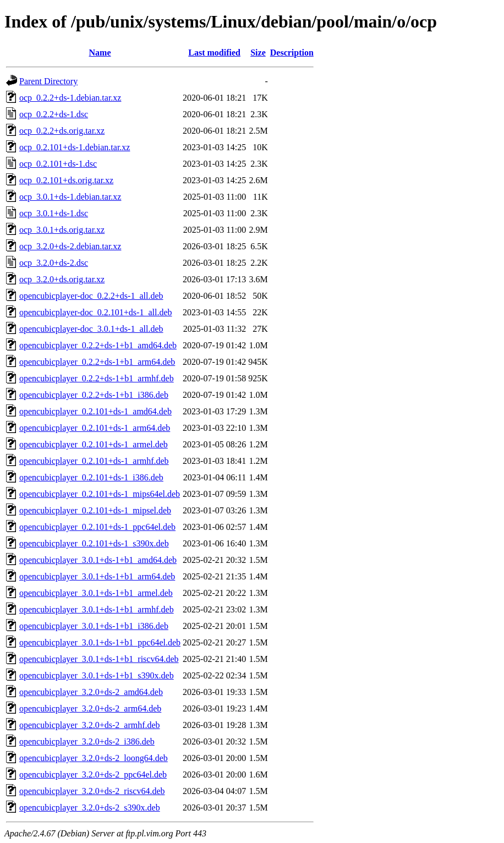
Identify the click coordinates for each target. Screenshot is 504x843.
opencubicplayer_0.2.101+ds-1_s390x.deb (94, 543)
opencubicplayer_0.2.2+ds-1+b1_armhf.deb (97, 378)
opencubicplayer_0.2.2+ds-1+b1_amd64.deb (98, 345)
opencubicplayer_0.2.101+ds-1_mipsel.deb (95, 510)
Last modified (214, 53)
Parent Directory (48, 81)
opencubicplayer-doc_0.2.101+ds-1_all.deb (96, 312)
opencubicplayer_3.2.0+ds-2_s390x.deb (90, 808)
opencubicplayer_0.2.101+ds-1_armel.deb (94, 444)
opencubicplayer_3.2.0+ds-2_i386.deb (87, 741)
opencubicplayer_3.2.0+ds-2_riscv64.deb (92, 791)
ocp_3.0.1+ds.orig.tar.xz (62, 230)
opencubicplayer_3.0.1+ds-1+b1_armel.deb (96, 593)
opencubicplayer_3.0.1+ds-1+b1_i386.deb (94, 626)
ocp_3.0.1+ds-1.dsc (54, 213)
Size (258, 53)
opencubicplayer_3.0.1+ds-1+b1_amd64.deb (98, 560)
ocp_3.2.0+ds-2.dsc (54, 263)
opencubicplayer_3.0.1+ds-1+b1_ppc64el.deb (100, 642)
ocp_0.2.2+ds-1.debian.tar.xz (70, 98)
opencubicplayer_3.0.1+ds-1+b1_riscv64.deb (99, 659)
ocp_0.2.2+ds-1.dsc (54, 114)
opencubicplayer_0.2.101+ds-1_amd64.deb (95, 411)
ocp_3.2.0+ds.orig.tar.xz (62, 279)
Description (292, 53)
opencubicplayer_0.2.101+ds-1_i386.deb (91, 477)
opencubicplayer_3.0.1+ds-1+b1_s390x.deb (97, 675)
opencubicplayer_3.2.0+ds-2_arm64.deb (90, 708)
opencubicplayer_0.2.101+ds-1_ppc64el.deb (97, 527)
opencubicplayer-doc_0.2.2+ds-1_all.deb (91, 296)
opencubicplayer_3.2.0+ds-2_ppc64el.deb (93, 774)
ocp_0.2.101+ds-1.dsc (58, 164)
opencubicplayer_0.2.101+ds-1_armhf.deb (94, 461)
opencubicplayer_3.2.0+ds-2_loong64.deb (94, 758)
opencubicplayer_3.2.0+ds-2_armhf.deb (90, 725)
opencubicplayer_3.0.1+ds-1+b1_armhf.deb (97, 609)
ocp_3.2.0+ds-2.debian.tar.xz (70, 246)
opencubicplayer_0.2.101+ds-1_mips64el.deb (100, 494)
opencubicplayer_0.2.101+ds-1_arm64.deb (95, 428)
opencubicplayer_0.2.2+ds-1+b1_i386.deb (94, 395)
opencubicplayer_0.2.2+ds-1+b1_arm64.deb (97, 362)
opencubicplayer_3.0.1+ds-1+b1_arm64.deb (97, 576)
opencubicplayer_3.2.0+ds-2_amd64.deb (91, 692)
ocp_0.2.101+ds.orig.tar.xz (66, 180)
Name (100, 53)
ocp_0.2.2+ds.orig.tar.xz (62, 131)
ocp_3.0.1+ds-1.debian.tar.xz (70, 197)
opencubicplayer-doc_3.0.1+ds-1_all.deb (91, 329)
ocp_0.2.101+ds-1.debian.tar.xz (75, 147)
